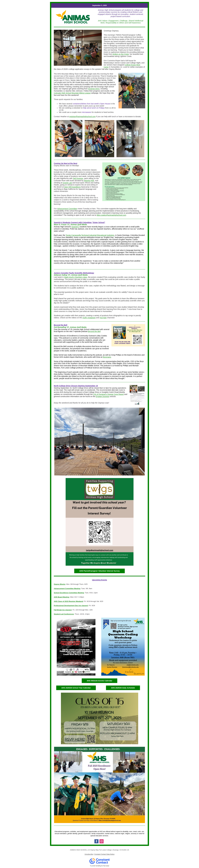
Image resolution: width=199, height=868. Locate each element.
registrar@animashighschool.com (82, 117)
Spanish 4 (76, 227)
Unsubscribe (89, 854)
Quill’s (85, 318)
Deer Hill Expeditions (72, 187)
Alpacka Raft (89, 181)
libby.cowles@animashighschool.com (111, 215)
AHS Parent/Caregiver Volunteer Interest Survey (99, 571)
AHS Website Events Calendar (99, 681)
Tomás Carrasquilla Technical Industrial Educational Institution (90, 235)
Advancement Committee (67, 209)
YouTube (103, 318)
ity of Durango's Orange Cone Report (109, 394)
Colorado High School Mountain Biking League (72, 93)
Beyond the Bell (94, 331)
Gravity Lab (67, 183)
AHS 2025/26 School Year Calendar (76, 688)
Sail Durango (78, 178)
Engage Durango (103, 396)
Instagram (92, 318)
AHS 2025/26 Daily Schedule (123, 688)
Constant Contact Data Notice (104, 854)
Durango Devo (94, 89)
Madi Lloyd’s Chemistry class (76, 277)
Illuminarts (107, 357)
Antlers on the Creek (121, 54)
